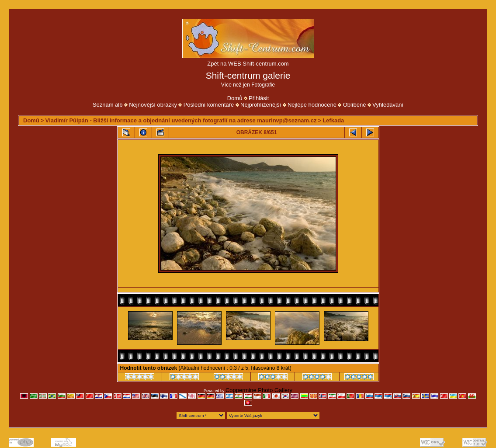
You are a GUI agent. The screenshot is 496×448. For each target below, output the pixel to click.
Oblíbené (355, 105)
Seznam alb (108, 105)
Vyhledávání (388, 105)
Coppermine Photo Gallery (259, 390)
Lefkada (333, 120)
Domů (235, 98)
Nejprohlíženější (261, 105)
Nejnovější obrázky (153, 105)
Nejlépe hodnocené (312, 105)
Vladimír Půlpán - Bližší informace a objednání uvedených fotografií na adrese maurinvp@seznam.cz (181, 120)
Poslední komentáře (209, 105)
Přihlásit (259, 98)
